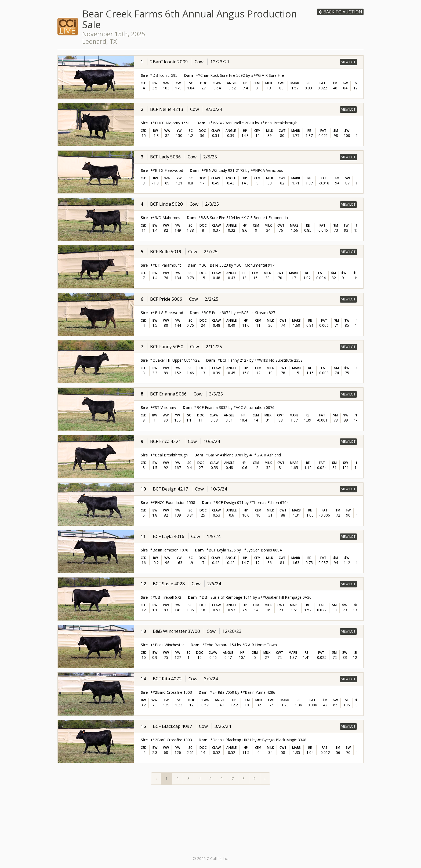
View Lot (348, 62)
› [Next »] (265, 778)
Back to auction (340, 12)
